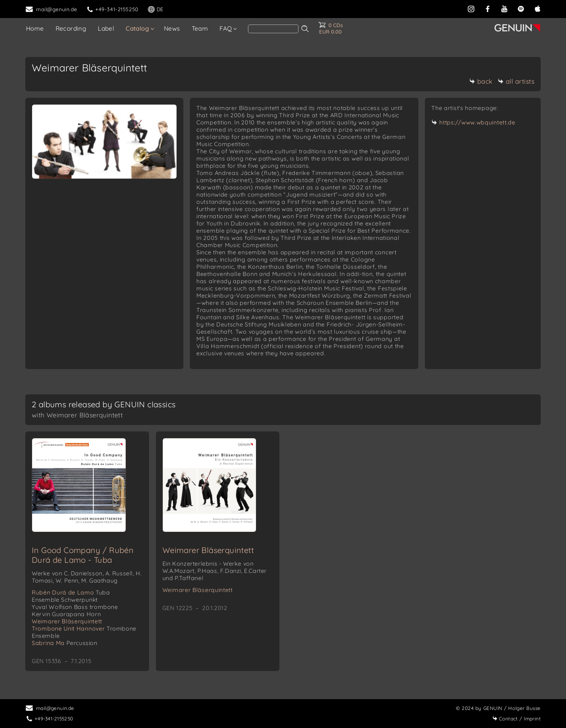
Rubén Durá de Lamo (71, 592)
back (481, 81)
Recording (71, 28)
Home (35, 28)
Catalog (137, 28)
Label (106, 28)
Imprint (517, 718)
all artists (516, 81)
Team (200, 28)
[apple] (537, 9)
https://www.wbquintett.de (477, 122)
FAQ (226, 28)
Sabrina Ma (65, 643)
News (172, 28)
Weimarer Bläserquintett (67, 621)
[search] (273, 29)
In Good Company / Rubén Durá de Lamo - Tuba (83, 555)
